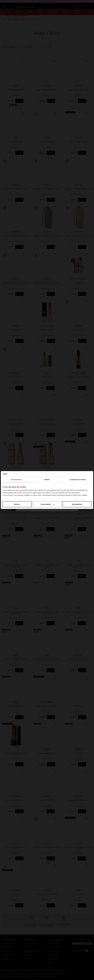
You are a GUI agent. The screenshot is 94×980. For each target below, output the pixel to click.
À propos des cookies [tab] (78, 479)
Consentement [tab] (16, 479)
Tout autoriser (77, 504)
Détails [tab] (47, 479)
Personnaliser (47, 504)
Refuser (17, 504)
